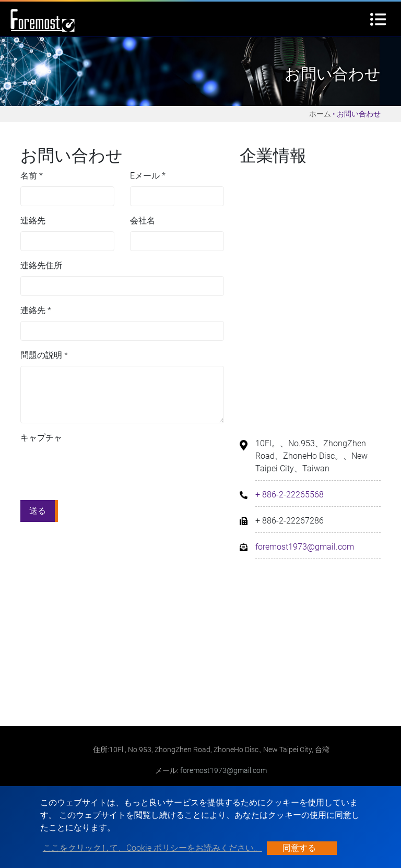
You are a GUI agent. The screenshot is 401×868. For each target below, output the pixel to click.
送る (38, 511)
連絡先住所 (41, 265)
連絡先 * (36, 310)
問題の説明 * (44, 355)
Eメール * (148, 176)
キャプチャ (41, 438)
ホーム (320, 114)
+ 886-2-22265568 (290, 495)
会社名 (143, 221)
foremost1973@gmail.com (305, 547)
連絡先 (33, 221)
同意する (299, 848)
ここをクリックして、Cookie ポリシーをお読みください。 (152, 848)
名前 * (32, 176)
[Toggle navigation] (378, 19)
